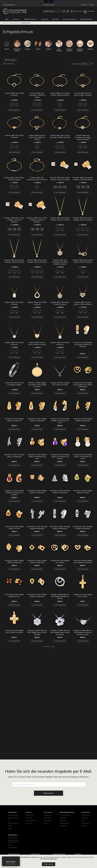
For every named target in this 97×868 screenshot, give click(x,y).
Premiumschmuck (31, 18)
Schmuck (17, 18)
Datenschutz (85, 818)
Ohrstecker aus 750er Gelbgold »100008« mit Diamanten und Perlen (60, 442)
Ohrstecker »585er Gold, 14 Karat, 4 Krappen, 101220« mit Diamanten (37, 225)
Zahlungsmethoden (13, 818)
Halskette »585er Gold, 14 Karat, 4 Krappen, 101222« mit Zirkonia (83, 225)
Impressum (84, 826)
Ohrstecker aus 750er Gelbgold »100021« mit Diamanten (37, 518)
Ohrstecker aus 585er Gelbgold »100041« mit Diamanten (37, 594)
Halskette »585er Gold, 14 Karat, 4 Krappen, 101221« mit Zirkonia (60, 225)
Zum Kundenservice (13, 815)
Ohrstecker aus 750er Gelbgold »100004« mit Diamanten (37, 442)
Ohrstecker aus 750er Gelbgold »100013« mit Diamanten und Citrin (37, 480)
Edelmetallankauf (70, 18)
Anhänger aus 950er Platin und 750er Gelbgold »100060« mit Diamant (60, 632)
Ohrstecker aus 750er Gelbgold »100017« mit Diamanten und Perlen (83, 480)
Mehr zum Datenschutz (51, 859)
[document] (48, 861)
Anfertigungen (47, 820)
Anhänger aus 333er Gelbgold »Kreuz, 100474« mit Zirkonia (14, 670)
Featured (56, 18)
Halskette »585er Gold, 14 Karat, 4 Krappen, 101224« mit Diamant (37, 269)
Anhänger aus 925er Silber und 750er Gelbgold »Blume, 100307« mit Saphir (37, 670)
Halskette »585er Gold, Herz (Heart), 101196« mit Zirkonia (37, 358)
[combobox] (54, 11)
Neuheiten (46, 18)
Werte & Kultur (30, 815)
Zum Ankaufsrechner (65, 815)
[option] (12, 102)
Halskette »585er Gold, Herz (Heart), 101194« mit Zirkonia (83, 314)
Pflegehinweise (48, 815)
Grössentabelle (48, 818)
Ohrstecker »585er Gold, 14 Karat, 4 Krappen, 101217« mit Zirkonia (60, 181)
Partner (46, 823)
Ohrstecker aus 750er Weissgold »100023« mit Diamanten (60, 518)
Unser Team (29, 818)
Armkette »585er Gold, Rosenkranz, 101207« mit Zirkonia (37, 181)
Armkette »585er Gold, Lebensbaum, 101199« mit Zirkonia (37, 92)
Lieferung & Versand (13, 823)
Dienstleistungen (86, 18)
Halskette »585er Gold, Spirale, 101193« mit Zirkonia (60, 314)
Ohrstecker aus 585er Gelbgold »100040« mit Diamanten (14, 594)
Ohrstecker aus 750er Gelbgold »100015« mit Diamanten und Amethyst (60, 480)
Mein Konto (84, 5)
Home (5, 22)
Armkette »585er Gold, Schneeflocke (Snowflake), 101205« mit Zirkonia (83, 137)
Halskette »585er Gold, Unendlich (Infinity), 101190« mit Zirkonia (83, 269)
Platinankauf (63, 826)
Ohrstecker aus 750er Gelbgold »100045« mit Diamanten (37, 632)
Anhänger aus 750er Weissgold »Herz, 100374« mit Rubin (60, 402)
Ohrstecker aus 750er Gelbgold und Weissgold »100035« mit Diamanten (83, 358)
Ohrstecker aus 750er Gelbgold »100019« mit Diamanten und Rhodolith (14, 518)
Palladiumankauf (64, 823)
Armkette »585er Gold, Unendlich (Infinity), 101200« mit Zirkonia (60, 92)
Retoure (10, 826)
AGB (83, 820)
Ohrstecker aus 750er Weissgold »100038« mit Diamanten (83, 556)
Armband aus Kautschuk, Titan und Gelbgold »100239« (14, 402)
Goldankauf (63, 818)
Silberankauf (63, 820)
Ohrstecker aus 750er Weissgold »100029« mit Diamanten (37, 556)
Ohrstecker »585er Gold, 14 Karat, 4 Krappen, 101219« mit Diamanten (14, 225)
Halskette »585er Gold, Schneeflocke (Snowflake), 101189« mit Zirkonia (60, 269)
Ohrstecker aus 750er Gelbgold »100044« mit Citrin (14, 632)
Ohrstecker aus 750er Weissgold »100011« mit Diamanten (14, 480)
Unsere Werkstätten (31, 820)
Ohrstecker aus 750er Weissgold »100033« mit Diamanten (60, 556)
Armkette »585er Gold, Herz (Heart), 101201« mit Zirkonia (83, 92)
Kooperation (29, 823)
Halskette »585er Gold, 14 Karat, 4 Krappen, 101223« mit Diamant (14, 269)
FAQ (9, 820)
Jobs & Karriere (85, 815)
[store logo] (15, 11)
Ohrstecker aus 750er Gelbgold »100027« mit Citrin (14, 556)
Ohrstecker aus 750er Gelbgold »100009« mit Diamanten (83, 442)
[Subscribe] (48, 793)
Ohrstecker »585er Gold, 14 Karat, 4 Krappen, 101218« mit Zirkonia (83, 181)
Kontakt (10, 828)
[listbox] (14, 102)
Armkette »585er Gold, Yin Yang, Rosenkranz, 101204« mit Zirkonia (60, 137)
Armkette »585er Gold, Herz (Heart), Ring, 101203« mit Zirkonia (37, 137)
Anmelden (91, 5)
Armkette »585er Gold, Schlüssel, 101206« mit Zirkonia (14, 181)
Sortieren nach (75, 63)
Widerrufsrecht (85, 823)
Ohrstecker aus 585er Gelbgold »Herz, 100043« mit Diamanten (83, 594)
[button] (76, 11)
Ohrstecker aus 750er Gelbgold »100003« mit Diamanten (14, 442)
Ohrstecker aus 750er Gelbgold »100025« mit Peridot (83, 518)
